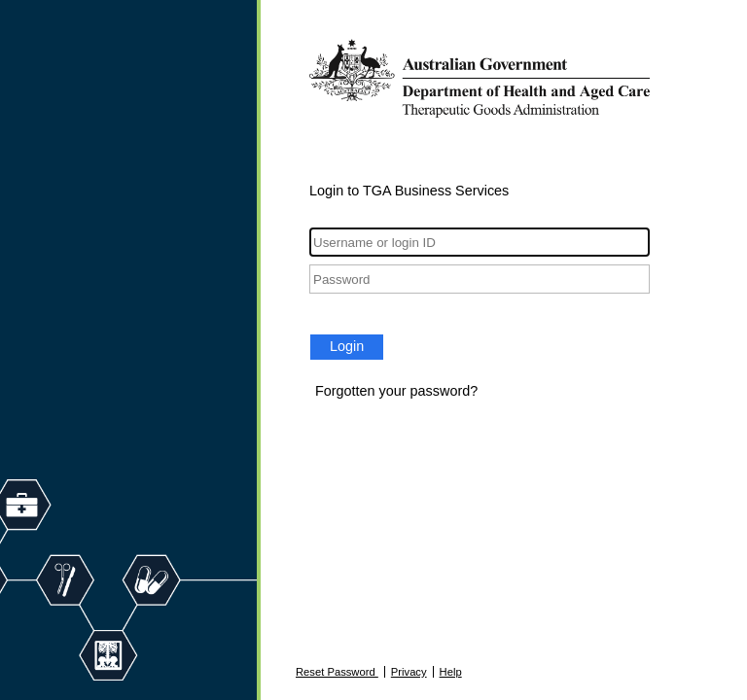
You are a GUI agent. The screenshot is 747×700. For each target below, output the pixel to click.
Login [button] (347, 346)
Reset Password (337, 672)
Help (451, 672)
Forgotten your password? (396, 391)
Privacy (409, 672)
